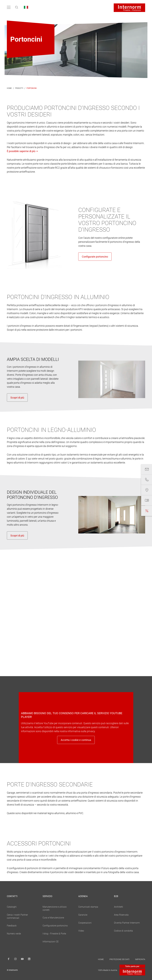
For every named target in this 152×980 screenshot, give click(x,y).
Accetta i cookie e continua (76, 740)
